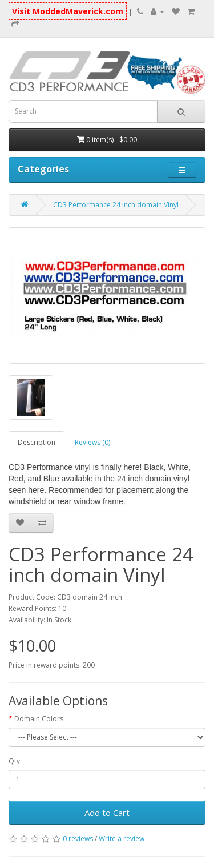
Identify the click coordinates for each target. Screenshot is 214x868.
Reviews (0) (92, 442)
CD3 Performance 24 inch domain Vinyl (116, 205)
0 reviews (78, 839)
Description (37, 442)
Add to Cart (107, 813)
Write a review (122, 839)
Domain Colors (39, 719)
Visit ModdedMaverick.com (68, 11)
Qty (14, 761)
